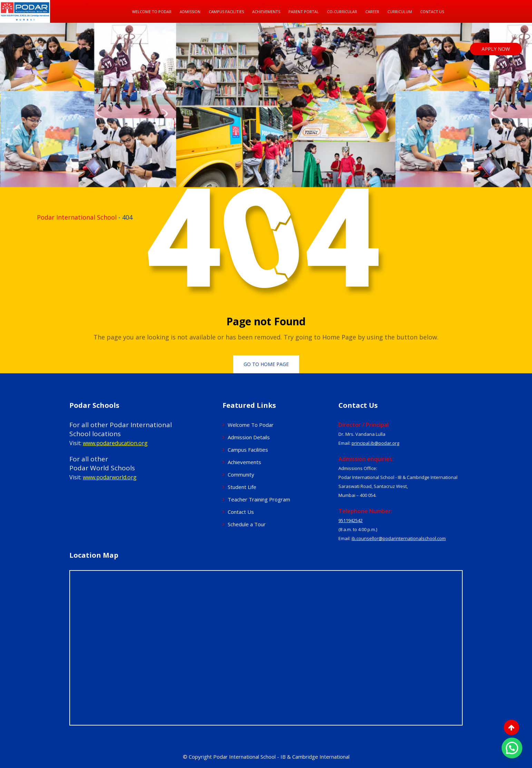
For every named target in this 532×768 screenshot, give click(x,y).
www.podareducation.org (115, 443)
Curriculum (400, 12)
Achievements (266, 12)
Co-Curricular (342, 12)
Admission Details (249, 437)
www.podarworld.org (110, 477)
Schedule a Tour (247, 524)
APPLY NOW (496, 49)
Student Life (242, 487)
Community (241, 474)
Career (372, 12)
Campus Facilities (226, 12)
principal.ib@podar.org (375, 443)
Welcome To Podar (152, 12)
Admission (190, 12)
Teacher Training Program (259, 499)
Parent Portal (304, 12)
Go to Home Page (266, 364)
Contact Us (432, 12)
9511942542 (351, 520)
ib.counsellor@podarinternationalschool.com (399, 538)
